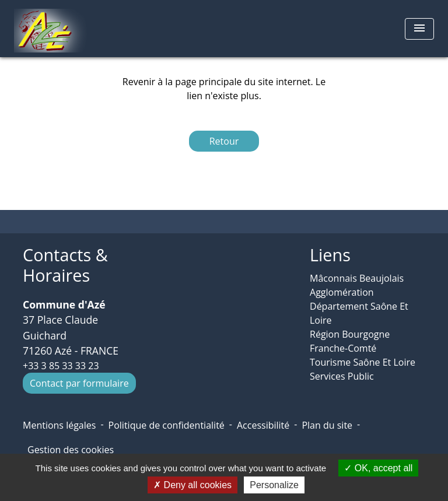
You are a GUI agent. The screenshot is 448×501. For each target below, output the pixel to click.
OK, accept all (378, 468)
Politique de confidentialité (167, 425)
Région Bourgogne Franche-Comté (350, 341)
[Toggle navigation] (419, 29)
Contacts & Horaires (65, 265)
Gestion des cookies (71, 450)
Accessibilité (263, 425)
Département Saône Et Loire (359, 313)
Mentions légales (59, 425)
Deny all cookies (192, 485)
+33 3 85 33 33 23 (61, 366)
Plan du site (327, 425)
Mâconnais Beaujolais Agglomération (357, 285)
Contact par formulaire (79, 383)
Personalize (274, 485)
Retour (224, 141)
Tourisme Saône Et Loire (363, 362)
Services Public (342, 376)
